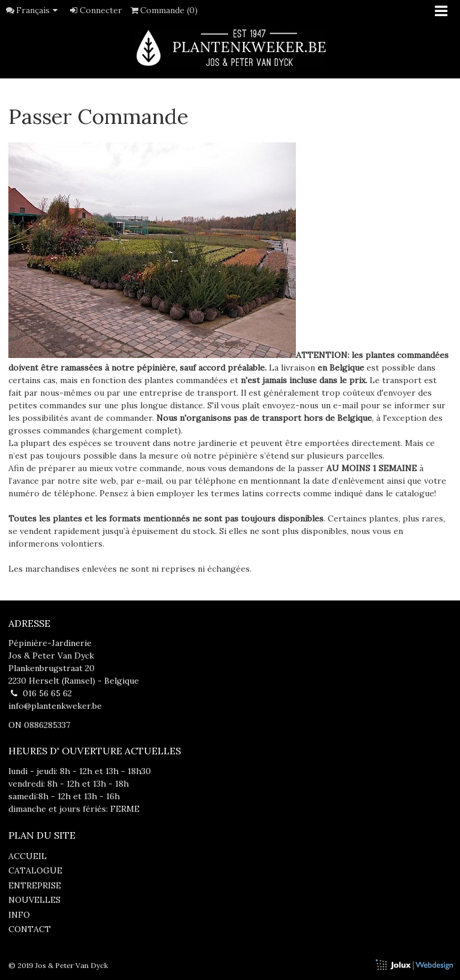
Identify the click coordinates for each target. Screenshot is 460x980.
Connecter (95, 10)
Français (39, 10)
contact (30, 929)
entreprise (35, 885)
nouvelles (34, 900)
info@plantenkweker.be (55, 706)
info (19, 915)
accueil (28, 856)
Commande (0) (164, 10)
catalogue (35, 870)
